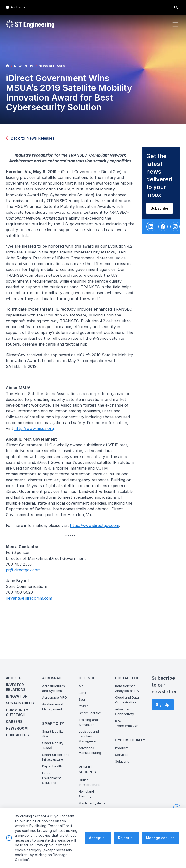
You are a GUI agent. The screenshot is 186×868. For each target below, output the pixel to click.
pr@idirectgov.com (26, 573)
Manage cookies (160, 839)
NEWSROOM (24, 66)
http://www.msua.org (37, 432)
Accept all (98, 839)
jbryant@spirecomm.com (32, 601)
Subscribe (163, 211)
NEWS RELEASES (52, 66)
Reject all (126, 839)
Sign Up (163, 705)
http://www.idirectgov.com (98, 529)
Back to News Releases (30, 138)
